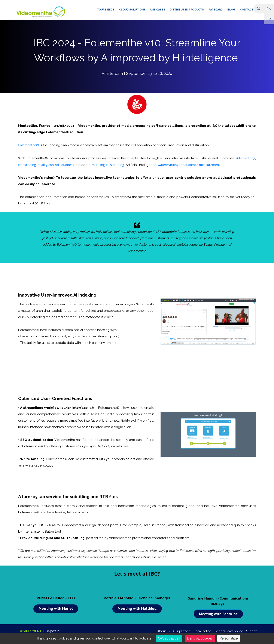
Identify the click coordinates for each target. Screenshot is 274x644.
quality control (48, 165)
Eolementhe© (29, 145)
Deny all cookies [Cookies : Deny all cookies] (200, 638)
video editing (245, 158)
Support (252, 631)
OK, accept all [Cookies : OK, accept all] (169, 638)
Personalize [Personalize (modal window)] (229, 638)
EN (269, 9)
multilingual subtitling (108, 165)
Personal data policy (229, 631)
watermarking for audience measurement (189, 165)
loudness (67, 165)
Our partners (182, 631)
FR (269, 19)
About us (164, 631)
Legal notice (203, 631)
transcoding (27, 165)
